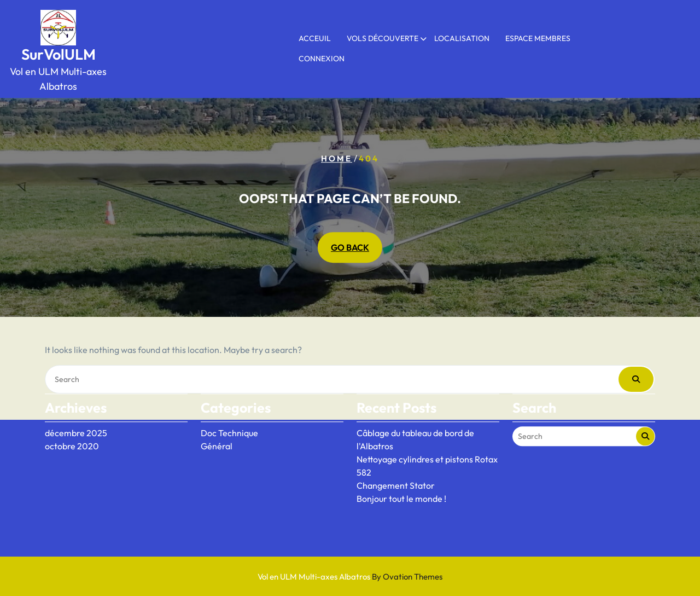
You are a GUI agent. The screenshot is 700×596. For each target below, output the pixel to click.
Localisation (462, 38)
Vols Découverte (383, 38)
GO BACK (350, 248)
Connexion (322, 59)
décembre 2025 (76, 413)
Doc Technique (229, 413)
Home (337, 158)
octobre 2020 (72, 426)
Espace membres (538, 38)
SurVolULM (59, 54)
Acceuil (315, 38)
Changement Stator (396, 465)
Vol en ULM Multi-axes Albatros (350, 577)
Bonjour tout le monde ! (401, 478)
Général (217, 426)
